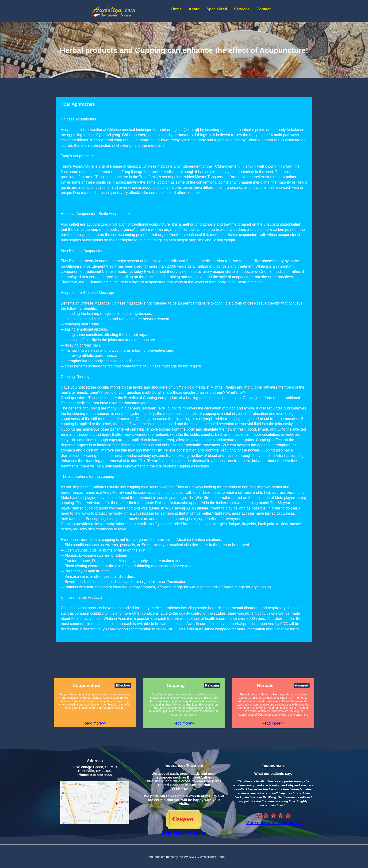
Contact (264, 9)
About (194, 9)
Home (176, 9)
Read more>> (95, 723)
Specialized (217, 9)
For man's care (184, 833)
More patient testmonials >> (273, 823)
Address (95, 761)
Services (242, 9)
